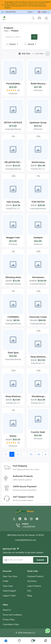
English (42, 12)
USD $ (30, 12)
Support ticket (9, 596)
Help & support (9, 591)
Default (13, 44)
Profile (6, 581)
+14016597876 (9, 12)
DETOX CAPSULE (13, 122)
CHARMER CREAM (13, 318)
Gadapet (38, 237)
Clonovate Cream (38, 317)
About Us (7, 610)
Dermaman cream (38, 278)
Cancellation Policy (11, 624)
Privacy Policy (9, 620)
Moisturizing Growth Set (38, 163)
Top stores (32, 581)
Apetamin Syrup (38, 122)
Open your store (10, 576)
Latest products (34, 586)
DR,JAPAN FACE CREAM (13, 163)
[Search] (34, 37)
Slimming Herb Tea (13, 278)
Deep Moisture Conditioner (13, 398)
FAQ (29, 591)
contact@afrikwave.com (26, 540)
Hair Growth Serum (13, 203)
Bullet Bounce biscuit (38, 85)
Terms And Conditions (12, 615)
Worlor (13, 436)
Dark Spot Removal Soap (13, 354)
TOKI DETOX (38, 202)
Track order (8, 586)
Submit (40, 560)
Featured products (35, 576)
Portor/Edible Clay (13, 85)
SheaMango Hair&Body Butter (38, 398)
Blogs (30, 596)
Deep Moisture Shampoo (38, 358)
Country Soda (38, 432)
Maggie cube (13, 237)
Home (6, 31)
